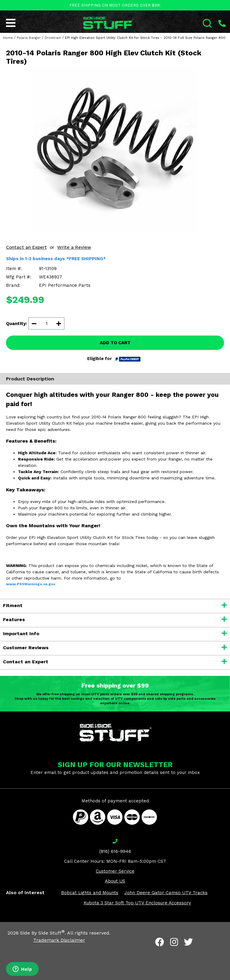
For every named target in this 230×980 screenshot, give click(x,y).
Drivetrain (53, 38)
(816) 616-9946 (115, 851)
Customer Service (115, 871)
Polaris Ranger (29, 38)
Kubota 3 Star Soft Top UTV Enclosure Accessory (137, 903)
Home (8, 38)
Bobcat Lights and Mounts (90, 893)
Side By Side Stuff (42, 933)
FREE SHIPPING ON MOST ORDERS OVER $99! (115, 5)
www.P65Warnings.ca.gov (31, 584)
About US (115, 881)
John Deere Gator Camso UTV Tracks (166, 893)
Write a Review (74, 247)
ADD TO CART (115, 343)
